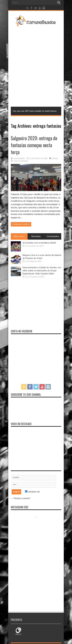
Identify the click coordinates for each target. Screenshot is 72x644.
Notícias (55, 158)
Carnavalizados (19, 158)
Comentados (53, 236)
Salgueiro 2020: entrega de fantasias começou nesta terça (34, 145)
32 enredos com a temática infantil (39, 243)
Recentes (36, 236)
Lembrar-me (32, 492)
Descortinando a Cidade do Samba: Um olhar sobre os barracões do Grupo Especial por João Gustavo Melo (42, 271)
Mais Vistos (19, 236)
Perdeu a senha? (22, 498)
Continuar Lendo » (21, 224)
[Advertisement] (36, 66)
